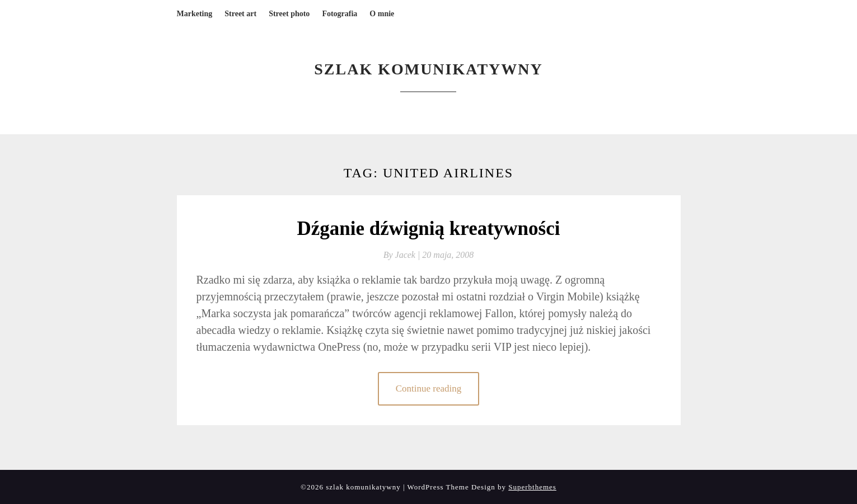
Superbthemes (532, 487)
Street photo (289, 14)
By (403, 255)
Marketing (195, 14)
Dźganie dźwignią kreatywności (429, 229)
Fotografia (339, 14)
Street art (240, 14)
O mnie (382, 14)
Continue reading (429, 388)
